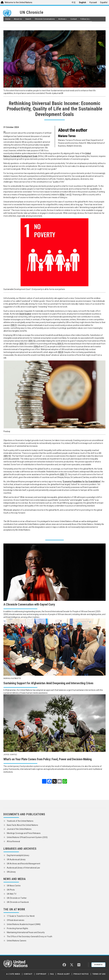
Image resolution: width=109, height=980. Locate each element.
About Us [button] (18, 19)
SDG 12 (32, 341)
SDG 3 (14, 325)
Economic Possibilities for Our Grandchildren (82, 482)
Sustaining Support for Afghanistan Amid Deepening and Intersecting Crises (48, 683)
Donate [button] (98, 965)
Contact (28, 974)
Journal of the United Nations (19, 829)
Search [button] (28, 19)
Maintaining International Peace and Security (26, 932)
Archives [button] (63, 19)
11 (45, 347)
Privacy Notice (81, 974)
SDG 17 (63, 474)
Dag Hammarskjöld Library (18, 855)
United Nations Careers (17, 941)
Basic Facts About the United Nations (22, 825)
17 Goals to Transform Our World (21, 916)
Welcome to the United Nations (18, 2)
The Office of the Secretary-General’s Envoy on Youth (30, 937)
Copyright (41, 974)
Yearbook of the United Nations (20, 821)
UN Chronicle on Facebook (18, 902)
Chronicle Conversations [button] (45, 19)
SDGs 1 (63, 195)
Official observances (16, 920)
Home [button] (8, 19)
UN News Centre (14, 886)
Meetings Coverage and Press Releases (24, 833)
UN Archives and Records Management (24, 864)
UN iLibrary (11, 872)
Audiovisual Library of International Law (23, 868)
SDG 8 (61, 352)
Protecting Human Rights (17, 928)
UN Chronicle (32, 12)
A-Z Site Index (13, 974)
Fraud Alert (64, 974)
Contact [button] (74, 19)
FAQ (52, 974)
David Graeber (25, 314)
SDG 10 (7, 456)
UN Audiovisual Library (16, 859)
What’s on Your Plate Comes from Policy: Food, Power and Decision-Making (48, 759)
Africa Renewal (13, 841)
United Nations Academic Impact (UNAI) (24, 924)
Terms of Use (99, 974)
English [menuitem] (83, 2)
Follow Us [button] (85, 19)
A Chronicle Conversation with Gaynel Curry (29, 604)
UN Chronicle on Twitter (17, 898)
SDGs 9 (37, 347)
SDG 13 (23, 344)
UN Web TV (12, 894)
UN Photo (11, 890)
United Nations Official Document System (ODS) (27, 837)
